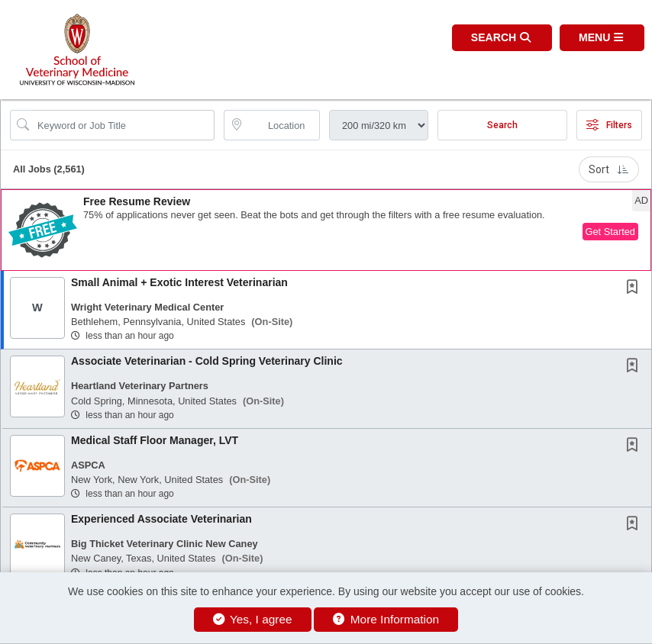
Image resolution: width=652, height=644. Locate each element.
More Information (386, 619)
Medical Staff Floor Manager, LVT (155, 440)
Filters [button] (609, 125)
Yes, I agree (253, 619)
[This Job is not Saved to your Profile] (635, 288)
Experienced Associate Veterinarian (161, 519)
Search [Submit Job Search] (502, 125)
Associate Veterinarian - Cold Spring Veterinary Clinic (207, 361)
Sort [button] (609, 169)
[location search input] (282, 125)
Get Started (610, 232)
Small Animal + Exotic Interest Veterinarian (179, 282)
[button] (602, 38)
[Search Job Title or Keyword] (123, 125)
